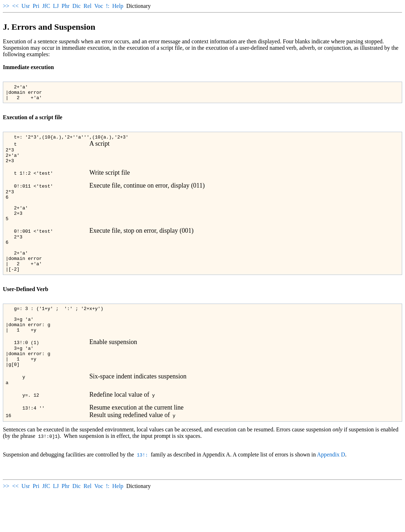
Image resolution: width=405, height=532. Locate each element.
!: (108, 6)
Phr (65, 6)
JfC (46, 6)
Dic (76, 6)
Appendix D (331, 494)
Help (118, 6)
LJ (56, 6)
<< (15, 6)
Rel (87, 6)
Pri (36, 6)
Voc (99, 6)
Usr (26, 6)
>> (6, 6)
